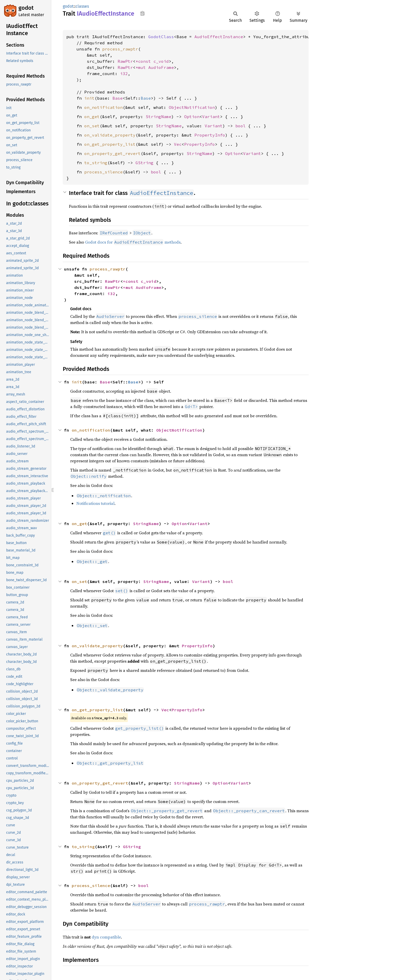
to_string (96, 163)
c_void (161, 61)
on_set (92, 126)
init (89, 98)
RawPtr (125, 61)
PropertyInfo (210, 135)
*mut (142, 67)
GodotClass (161, 37)
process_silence (103, 172)
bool (241, 126)
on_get (92, 117)
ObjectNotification (192, 107)
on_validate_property (110, 135)
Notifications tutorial (95, 503)
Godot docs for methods (133, 242)
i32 (124, 74)
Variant (211, 117)
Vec (178, 144)
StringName (159, 117)
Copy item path (143, 13)
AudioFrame (161, 67)
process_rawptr (120, 49)
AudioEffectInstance (219, 37)
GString (144, 163)
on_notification (103, 107)
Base (118, 98)
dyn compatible (106, 937)
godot (26, 8)
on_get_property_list (110, 144)
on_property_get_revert (112, 153)
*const (144, 61)
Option (192, 117)
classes (82, 6)
